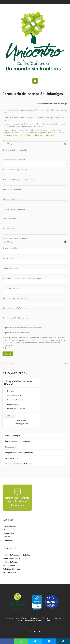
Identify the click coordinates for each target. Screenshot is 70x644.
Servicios (6, 537)
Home (39, 104)
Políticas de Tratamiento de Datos (16, 555)
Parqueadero (10, 447)
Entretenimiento (9, 526)
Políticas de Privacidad (11, 562)
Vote (10, 416)
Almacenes (7, 530)
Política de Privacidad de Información (41, 135)
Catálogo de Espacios (14, 436)
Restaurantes (8, 533)
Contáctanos (59, 618)
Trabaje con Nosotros (11, 569)
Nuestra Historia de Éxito (16, 618)
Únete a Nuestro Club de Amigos (18, 441)
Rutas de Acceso (12, 458)
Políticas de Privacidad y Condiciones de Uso (35, 621)
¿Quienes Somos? (10, 565)
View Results (21, 421)
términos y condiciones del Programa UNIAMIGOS (35, 133)
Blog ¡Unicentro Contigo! (40, 618)
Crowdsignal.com (21, 424)
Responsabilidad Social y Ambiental (19, 452)
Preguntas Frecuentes (12, 558)
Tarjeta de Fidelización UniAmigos (19, 464)
